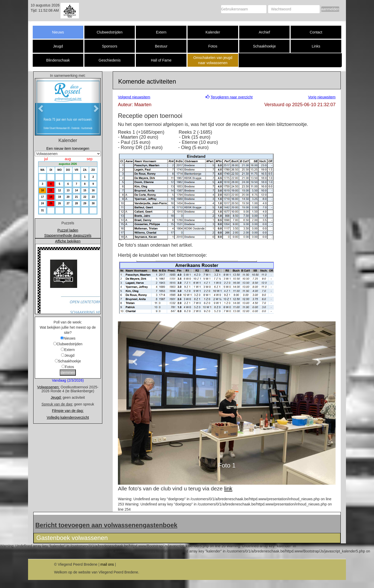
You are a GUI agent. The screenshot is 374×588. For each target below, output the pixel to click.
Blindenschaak (58, 60)
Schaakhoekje (264, 46)
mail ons (107, 564)
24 (42, 203)
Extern (161, 32)
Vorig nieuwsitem (322, 97)
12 (59, 190)
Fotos (213, 46)
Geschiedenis (110, 60)
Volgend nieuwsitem (134, 97)
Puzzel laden (68, 230)
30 (93, 203)
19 (59, 197)
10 (42, 190)
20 (68, 197)
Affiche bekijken (68, 241)
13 (68, 190)
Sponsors (109, 46)
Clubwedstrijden (110, 32)
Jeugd (58, 46)
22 (85, 197)
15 (85, 190)
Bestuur (161, 46)
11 (51, 190)
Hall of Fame (161, 60)
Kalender (213, 32)
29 (85, 203)
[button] (40, 107)
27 (68, 203)
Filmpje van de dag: (68, 411)
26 (59, 203)
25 (51, 203)
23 (93, 197)
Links (316, 46)
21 (76, 197)
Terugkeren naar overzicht (232, 97)
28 (76, 203)
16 (93, 190)
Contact (316, 32)
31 (42, 210)
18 (51, 197)
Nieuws (58, 32)
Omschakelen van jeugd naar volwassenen (213, 60)
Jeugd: (56, 397)
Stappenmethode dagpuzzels (68, 235)
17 (42, 197)
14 (76, 190)
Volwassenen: (48, 387)
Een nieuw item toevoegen (68, 148)
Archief (264, 32)
